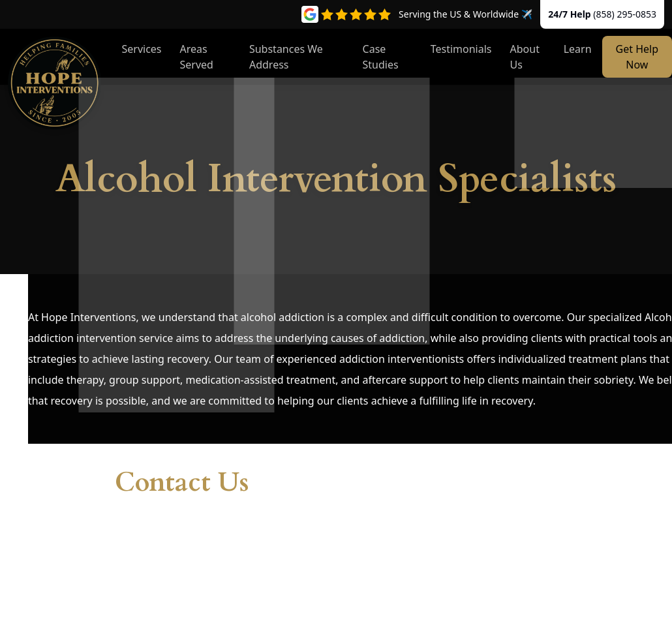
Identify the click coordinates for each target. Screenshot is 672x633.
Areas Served (197, 57)
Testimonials (461, 49)
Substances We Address (286, 57)
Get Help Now (637, 57)
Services (141, 49)
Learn (578, 49)
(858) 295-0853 (625, 14)
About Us (525, 57)
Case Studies (381, 57)
